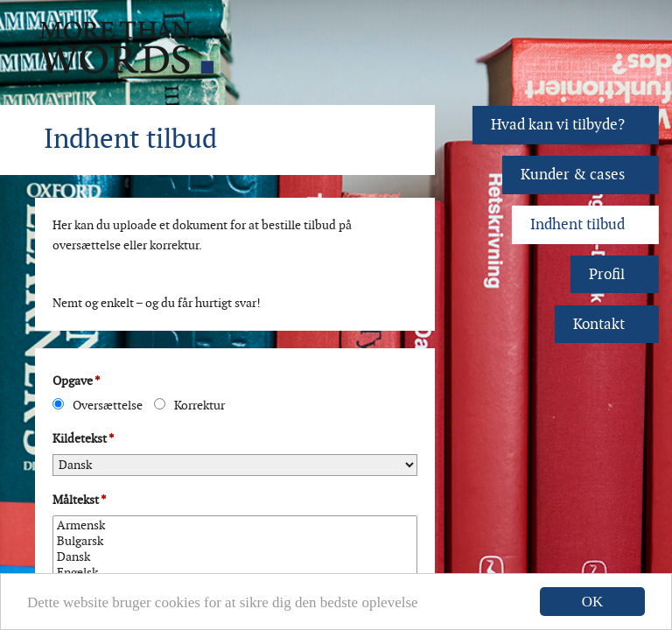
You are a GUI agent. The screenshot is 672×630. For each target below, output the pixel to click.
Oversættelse (98, 406)
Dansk (235, 557)
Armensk (235, 526)
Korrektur (189, 406)
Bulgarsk (235, 542)
